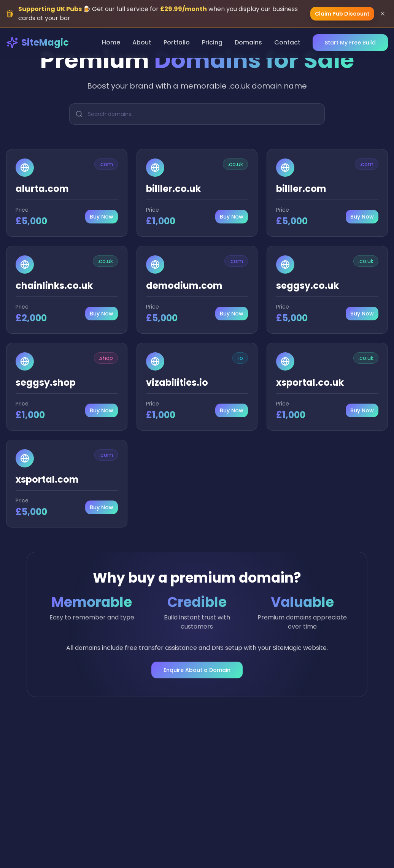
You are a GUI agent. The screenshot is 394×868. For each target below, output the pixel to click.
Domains (248, 42)
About (142, 42)
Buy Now (102, 217)
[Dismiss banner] (383, 14)
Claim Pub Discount (342, 14)
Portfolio (177, 42)
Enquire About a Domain (197, 670)
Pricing (212, 42)
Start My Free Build (350, 43)
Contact (287, 42)
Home (111, 42)
